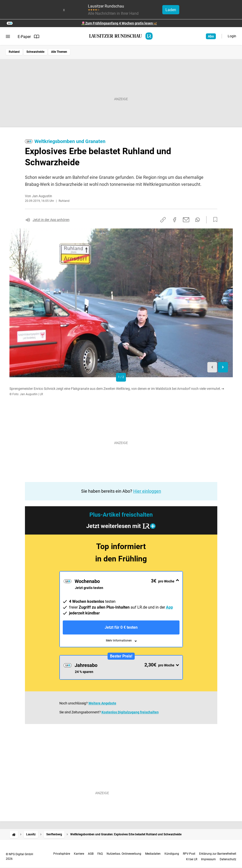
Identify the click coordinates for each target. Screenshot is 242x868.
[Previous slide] (212, 367)
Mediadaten (153, 854)
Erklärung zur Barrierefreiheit (218, 854)
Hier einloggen (147, 491)
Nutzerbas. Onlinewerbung (124, 854)
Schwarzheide (35, 52)
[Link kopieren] (163, 220)
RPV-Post (189, 854)
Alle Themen (59, 52)
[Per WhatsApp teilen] (198, 220)
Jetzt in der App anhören (51, 220)
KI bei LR (192, 859)
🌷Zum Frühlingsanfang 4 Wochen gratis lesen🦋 (119, 23)
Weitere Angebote (102, 703)
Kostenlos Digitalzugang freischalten (130, 712)
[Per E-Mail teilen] (186, 220)
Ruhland (14, 52)
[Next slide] (223, 367)
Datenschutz (228, 859)
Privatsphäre (62, 854)
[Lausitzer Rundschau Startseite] (121, 36)
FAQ (100, 854)
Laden (171, 10)
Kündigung (172, 854)
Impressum (208, 859)
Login (232, 36)
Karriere (79, 854)
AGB (91, 854)
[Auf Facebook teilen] (175, 220)
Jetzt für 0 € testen (121, 627)
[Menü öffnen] (8, 37)
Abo (211, 36)
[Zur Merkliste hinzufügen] (214, 220)
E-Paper (29, 37)
